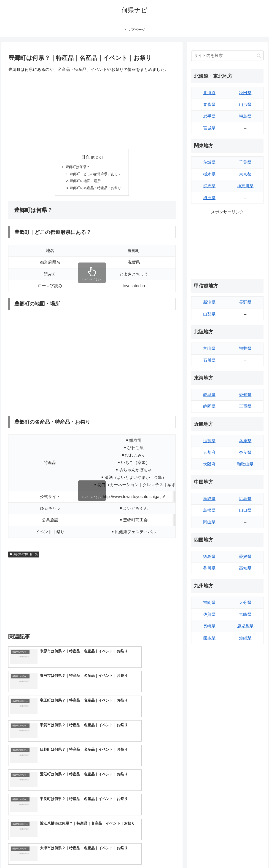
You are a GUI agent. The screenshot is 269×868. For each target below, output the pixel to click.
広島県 (245, 499)
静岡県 (209, 406)
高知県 (245, 568)
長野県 (245, 302)
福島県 (245, 116)
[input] (227, 56)
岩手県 (209, 116)
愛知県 (245, 395)
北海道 (209, 93)
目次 (86, 157)
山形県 (245, 104)
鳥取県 (209, 499)
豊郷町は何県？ (77, 167)
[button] (259, 56)
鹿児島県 (245, 626)
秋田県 (245, 93)
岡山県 (209, 522)
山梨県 (209, 314)
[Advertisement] (92, 111)
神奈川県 (245, 186)
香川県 (209, 568)
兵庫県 (245, 441)
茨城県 (209, 162)
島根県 (209, 510)
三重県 (245, 406)
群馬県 (209, 186)
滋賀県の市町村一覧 (24, 556)
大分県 (245, 603)
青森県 (209, 104)
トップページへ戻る (213, 854)
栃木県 (209, 174)
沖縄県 (245, 638)
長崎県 (209, 626)
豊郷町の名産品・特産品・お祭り (96, 189)
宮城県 (209, 128)
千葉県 (245, 162)
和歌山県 (245, 464)
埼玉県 (209, 198)
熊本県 (209, 638)
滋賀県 (209, 441)
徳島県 (209, 557)
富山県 (209, 348)
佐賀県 (209, 614)
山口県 (245, 510)
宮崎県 (245, 614)
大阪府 (209, 464)
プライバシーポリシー (249, 854)
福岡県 (209, 603)
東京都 (245, 174)
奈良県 (245, 453)
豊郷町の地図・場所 (85, 182)
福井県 (245, 348)
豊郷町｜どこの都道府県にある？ (96, 174)
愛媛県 (245, 557)
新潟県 (209, 302)
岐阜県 (209, 395)
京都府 (209, 453)
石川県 (209, 360)
